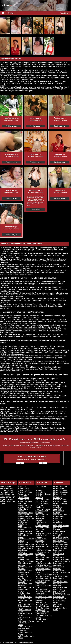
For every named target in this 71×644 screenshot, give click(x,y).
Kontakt (26, 642)
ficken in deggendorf (43, 576)
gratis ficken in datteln (44, 574)
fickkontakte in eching (61, 526)
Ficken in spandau (42, 503)
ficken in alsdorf (24, 515)
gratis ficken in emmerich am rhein (60, 542)
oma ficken (57, 584)
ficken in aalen (23, 503)
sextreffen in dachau (43, 569)
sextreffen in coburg (43, 558)
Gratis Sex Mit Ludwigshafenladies (61, 598)
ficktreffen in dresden (43, 604)
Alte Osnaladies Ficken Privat (24, 629)
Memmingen (58, 498)
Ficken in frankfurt (60, 488)
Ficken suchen (41, 487)
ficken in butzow (41, 539)
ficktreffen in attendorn (26, 544)
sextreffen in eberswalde (58, 523)
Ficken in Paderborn (61, 492)
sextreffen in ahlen (25, 507)
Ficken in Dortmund (25, 492)
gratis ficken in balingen (41, 523)
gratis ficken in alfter (25, 513)
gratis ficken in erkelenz (59, 555)
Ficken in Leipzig (24, 490)
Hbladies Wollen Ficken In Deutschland (62, 594)
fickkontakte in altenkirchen (23, 521)
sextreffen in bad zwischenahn (42, 516)
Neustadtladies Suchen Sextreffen (60, 590)
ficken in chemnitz (42, 552)
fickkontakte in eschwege (59, 564)
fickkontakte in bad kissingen (25, 564)
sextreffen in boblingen (40, 530)
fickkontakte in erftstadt (59, 551)
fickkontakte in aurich (26, 548)
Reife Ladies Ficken (25, 627)
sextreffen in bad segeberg (24, 594)
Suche (15, 63)
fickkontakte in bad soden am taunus (25, 598)
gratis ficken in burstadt (41, 536)
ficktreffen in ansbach (26, 531)
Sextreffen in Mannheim (40, 497)
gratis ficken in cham (43, 550)
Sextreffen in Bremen (43, 494)
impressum (31, 642)
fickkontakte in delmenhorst (41, 583)
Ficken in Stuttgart (60, 490)
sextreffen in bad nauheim (24, 577)
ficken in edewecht (60, 531)
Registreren (22, 487)
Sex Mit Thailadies (42, 606)
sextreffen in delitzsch (44, 580)
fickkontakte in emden (61, 539)
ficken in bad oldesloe (26, 587)
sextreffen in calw (42, 544)
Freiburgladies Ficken (26, 621)
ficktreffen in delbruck (43, 578)
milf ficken (57, 586)
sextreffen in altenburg (26, 518)
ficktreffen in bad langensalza (24, 573)
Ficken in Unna (23, 494)
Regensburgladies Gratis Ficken (42, 609)
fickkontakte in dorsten (44, 597)
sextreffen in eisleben (61, 537)
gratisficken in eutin (60, 582)
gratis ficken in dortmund (41, 600)
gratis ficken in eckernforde (59, 529)
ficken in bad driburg (25, 554)
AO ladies (57, 505)
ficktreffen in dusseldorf (58, 519)
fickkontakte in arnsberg (23, 536)
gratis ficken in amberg (23, 525)
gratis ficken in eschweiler (59, 568)
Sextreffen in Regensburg (40, 491)
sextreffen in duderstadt (58, 508)
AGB (12, 642)
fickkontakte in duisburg (59, 512)
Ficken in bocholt (42, 502)
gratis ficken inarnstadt (26, 539)
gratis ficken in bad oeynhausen (25, 585)
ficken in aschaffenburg (23, 542)
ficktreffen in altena (25, 516)
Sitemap (9, 642)
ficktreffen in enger (60, 546)
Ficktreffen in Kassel (43, 509)
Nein (43, 463)
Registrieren (64, 13)
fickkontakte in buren (43, 533)
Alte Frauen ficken (60, 587)
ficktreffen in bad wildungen (42, 512)
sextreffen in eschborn (61, 561)
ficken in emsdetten (60, 544)
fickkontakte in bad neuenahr (25, 581)
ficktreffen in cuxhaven (44, 567)
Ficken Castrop (23, 498)
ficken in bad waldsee (26, 604)
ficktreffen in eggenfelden (58, 534)
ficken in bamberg (42, 526)
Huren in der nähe (60, 502)
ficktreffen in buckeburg (40, 542)
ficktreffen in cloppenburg (40, 555)
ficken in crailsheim (43, 565)
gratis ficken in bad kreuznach (25, 568)
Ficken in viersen (60, 494)
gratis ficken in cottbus (44, 563)
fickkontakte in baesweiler (41, 519)
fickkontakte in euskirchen (59, 579)
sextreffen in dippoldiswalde (41, 594)
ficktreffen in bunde (43, 528)
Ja (20, 463)
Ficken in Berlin (23, 488)
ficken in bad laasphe (26, 571)
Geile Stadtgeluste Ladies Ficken (42, 613)
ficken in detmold (42, 589)
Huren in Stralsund (60, 500)
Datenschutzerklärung (19, 642)
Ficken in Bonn (23, 500)
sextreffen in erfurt (60, 548)
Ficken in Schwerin (60, 503)
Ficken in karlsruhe (60, 487)
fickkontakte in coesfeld (41, 560)
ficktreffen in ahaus (25, 505)
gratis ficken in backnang (23, 551)
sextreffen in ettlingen (61, 576)
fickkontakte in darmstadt (41, 572)
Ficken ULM (22, 496)
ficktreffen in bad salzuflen (24, 590)
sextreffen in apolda (25, 533)
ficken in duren (59, 516)
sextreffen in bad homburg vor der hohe (26, 560)
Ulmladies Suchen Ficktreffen (42, 620)
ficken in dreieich (42, 602)
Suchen (11, 13)
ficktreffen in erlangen (61, 559)
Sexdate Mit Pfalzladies (58, 605)
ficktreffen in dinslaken (44, 591)
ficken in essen (59, 571)
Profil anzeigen (11, 126)
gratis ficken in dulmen (62, 515)
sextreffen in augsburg (26, 546)
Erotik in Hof (58, 496)
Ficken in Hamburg (25, 502)
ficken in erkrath (59, 558)
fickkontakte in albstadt (23, 510)
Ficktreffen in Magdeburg (40, 506)
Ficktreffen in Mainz (43, 500)
